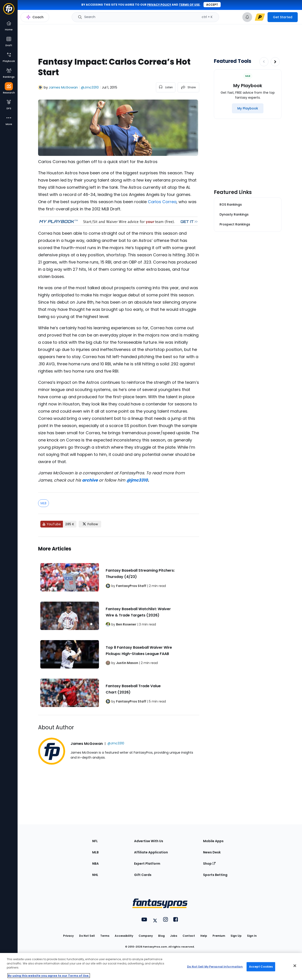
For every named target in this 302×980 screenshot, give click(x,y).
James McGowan (63, 87)
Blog (161, 936)
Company (146, 936)
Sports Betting (215, 875)
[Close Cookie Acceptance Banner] (295, 966)
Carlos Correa (162, 202)
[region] (151, 966)
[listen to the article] (166, 87)
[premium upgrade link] (260, 17)
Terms (105, 936)
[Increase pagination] (275, 62)
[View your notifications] (247, 17)
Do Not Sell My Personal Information (215, 967)
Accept (212, 5)
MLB (43, 503)
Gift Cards (143, 875)
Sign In (252, 936)
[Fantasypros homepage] (9, 11)
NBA (95, 864)
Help (204, 936)
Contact (189, 936)
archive (90, 480)
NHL (95, 875)
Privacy (68, 936)
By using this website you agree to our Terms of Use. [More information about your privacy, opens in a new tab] (49, 976)
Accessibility (124, 936)
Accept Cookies (261, 967)
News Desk (212, 852)
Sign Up (236, 936)
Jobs (174, 936)
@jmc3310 (137, 480)
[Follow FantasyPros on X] (90, 524)
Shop (209, 864)
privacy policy (159, 5)
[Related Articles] (119, 626)
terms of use (189, 5)
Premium (219, 936)
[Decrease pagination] (264, 62)
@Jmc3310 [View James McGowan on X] (90, 87)
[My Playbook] (248, 108)
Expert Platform (147, 864)
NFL (95, 841)
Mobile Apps (213, 841)
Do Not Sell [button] (87, 936)
